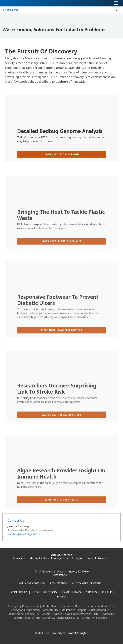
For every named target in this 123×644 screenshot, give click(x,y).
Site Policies (68, 610)
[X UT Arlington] (57, 626)
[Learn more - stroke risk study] (61, 425)
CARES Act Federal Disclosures (61, 618)
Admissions (19, 558)
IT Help (107, 592)
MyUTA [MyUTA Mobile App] (62, 597)
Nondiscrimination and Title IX (93, 606)
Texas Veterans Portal (86, 614)
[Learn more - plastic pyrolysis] (61, 251)
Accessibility (51, 610)
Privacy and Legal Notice (26, 610)
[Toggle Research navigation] (117, 10)
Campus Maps (72, 592)
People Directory (45, 592)
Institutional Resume (22, 614)
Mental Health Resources (57, 606)
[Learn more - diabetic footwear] (61, 340)
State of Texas (61, 614)
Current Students (97, 558)
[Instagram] (50, 626)
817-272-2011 (62, 575)
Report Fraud (32, 618)
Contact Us (19, 592)
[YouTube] (64, 626)
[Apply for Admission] (32, 583)
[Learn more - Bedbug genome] (61, 154)
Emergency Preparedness (24, 606)
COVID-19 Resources (94, 618)
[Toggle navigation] (116, 3)
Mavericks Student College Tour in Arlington (56, 558)
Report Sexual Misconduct (94, 610)
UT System (44, 614)
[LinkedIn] (43, 626)
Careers (91, 592)
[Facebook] (36, 626)
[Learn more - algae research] (61, 509)
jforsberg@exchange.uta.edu (25, 537)
